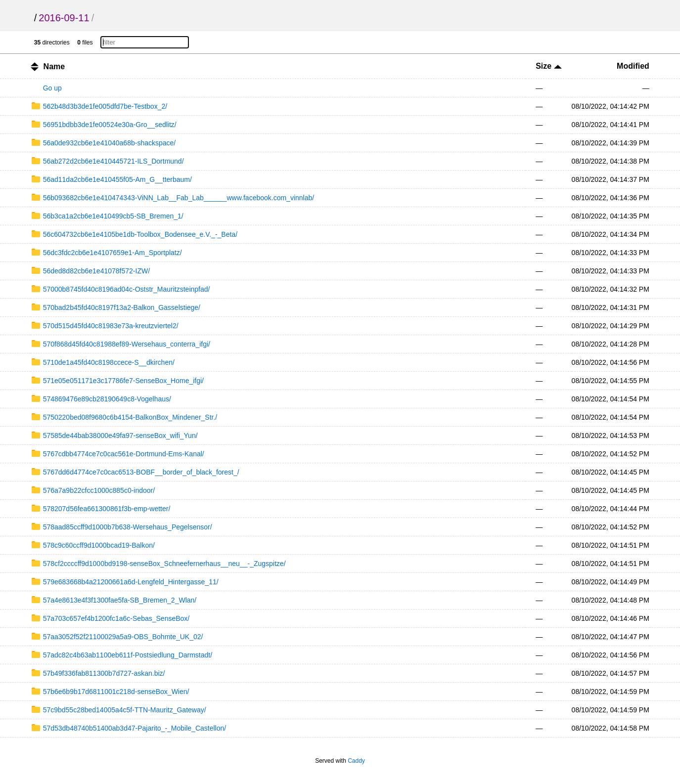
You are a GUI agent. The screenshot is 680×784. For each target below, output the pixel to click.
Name (54, 66)
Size (548, 66)
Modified (633, 66)
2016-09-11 (64, 18)
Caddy (356, 761)
